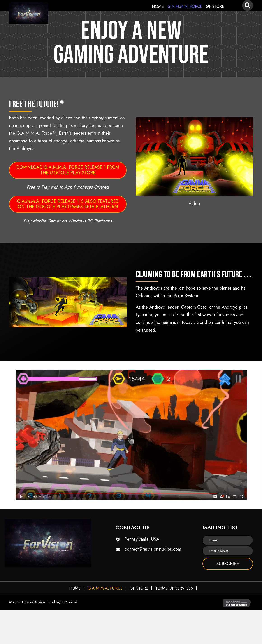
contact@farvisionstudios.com (153, 549)
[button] (194, 156)
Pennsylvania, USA (142, 539)
